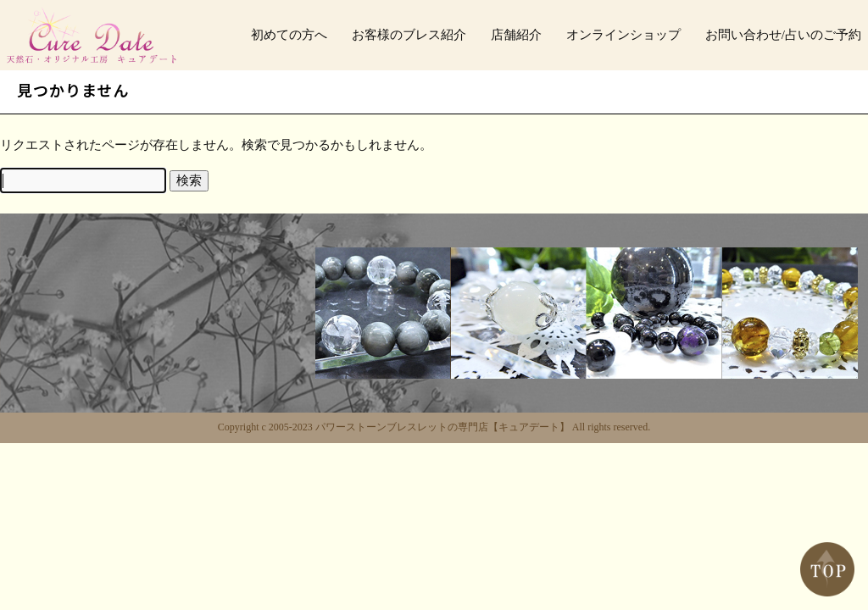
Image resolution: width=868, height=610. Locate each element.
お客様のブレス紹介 (409, 35)
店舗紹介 (516, 35)
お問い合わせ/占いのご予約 (783, 35)
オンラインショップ (623, 35)
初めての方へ (289, 35)
